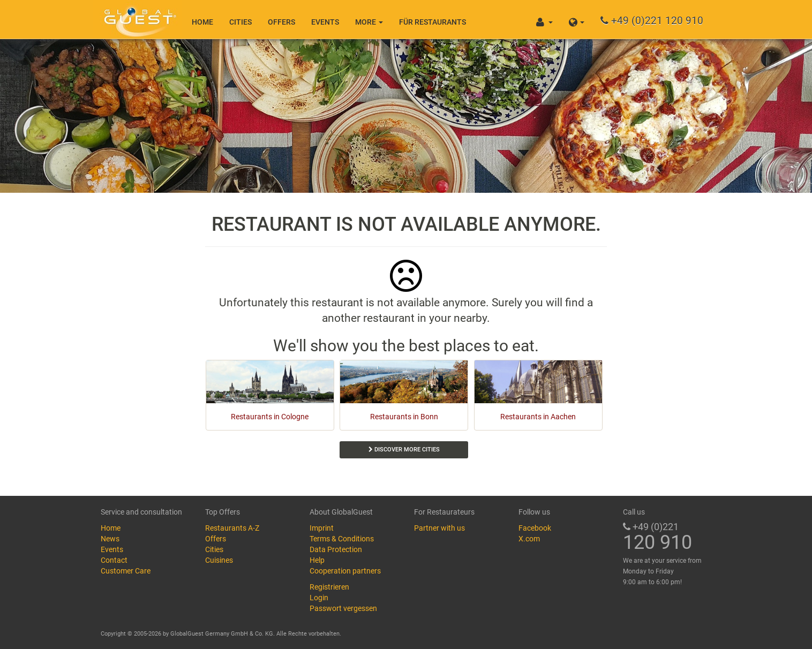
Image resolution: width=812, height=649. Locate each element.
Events (325, 22)
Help (317, 560)
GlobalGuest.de (138, 19)
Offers (281, 22)
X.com (529, 539)
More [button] (369, 22)
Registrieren (329, 587)
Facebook (535, 528)
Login (319, 598)
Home (202, 22)
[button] (577, 19)
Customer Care (126, 571)
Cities (240, 22)
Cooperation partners (345, 571)
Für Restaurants (433, 22)
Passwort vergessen (343, 608)
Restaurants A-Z (232, 528)
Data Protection (336, 549)
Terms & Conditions (342, 539)
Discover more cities (404, 450)
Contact (114, 560)
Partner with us (439, 528)
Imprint (322, 528)
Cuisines (219, 560)
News (110, 539)
